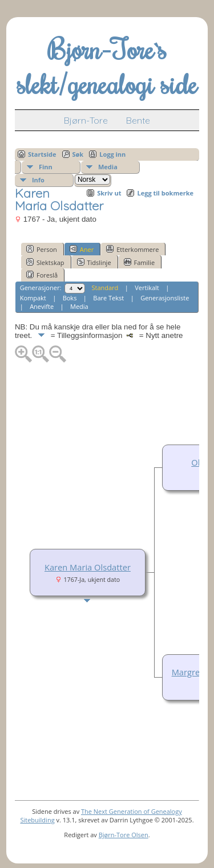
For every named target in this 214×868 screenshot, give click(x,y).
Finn (46, 167)
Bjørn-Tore (86, 120)
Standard (105, 288)
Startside (42, 154)
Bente (138, 120)
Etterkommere (132, 249)
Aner (82, 249)
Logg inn (112, 154)
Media (108, 167)
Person (42, 249)
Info (38, 180)
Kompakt (33, 298)
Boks (70, 298)
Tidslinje (94, 262)
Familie (139, 262)
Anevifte (42, 306)
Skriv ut (109, 193)
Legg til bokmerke (165, 193)
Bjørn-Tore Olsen (124, 835)
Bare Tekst (108, 298)
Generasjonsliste (165, 298)
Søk (78, 154)
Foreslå (42, 275)
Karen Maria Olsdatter (88, 567)
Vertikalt (147, 288)
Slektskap (45, 262)
